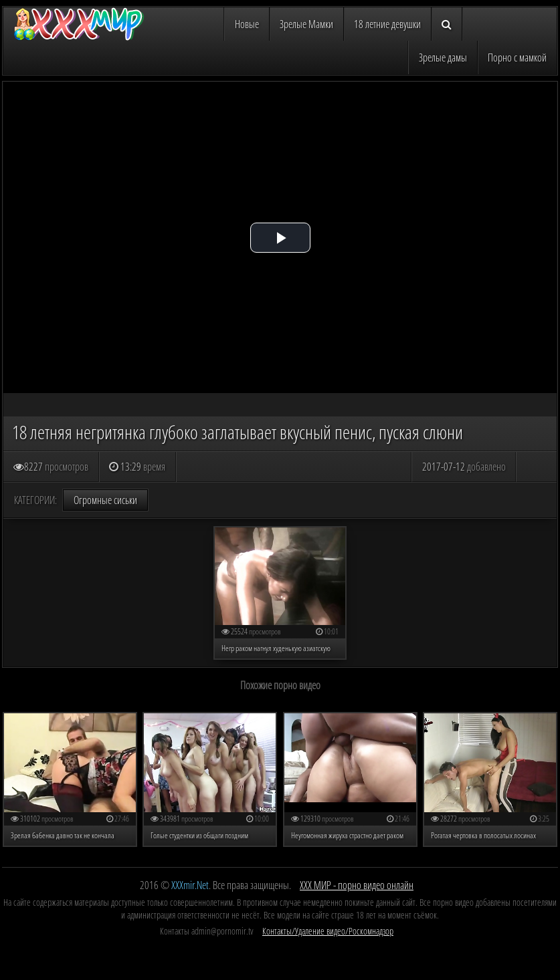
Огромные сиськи (105, 500)
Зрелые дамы (443, 57)
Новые (247, 24)
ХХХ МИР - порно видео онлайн (357, 885)
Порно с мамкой (517, 57)
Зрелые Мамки (306, 24)
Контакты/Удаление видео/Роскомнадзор (328, 931)
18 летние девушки (387, 24)
